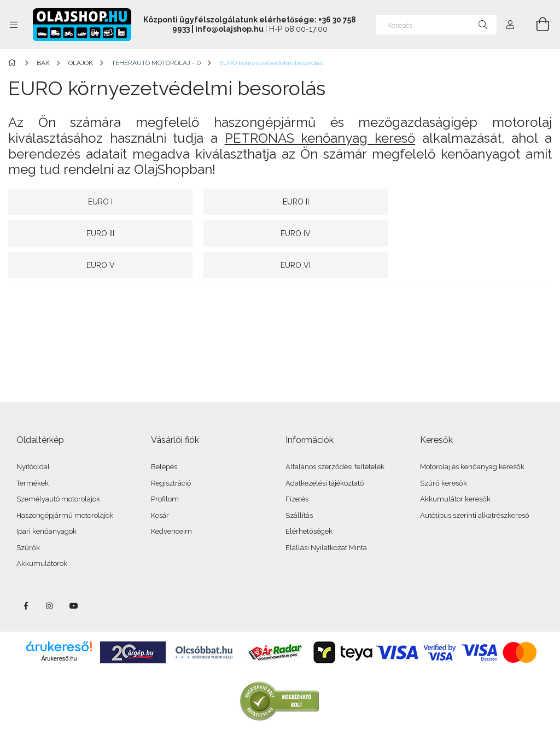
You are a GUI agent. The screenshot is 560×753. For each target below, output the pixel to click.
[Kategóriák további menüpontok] (14, 25)
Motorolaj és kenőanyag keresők (472, 435)
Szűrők (28, 516)
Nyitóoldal (33, 435)
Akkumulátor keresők (455, 467)
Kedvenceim (171, 500)
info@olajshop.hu (229, 29)
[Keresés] (436, 25)
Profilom (165, 467)
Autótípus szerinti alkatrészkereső (475, 484)
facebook (26, 574)
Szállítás (299, 484)
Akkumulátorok (42, 532)
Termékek (33, 451)
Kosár (160, 484)
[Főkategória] (14, 63)
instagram (50, 574)
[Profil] (510, 25)
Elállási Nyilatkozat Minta (326, 516)
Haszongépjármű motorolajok (65, 484)
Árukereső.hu (59, 627)
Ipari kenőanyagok (46, 500)
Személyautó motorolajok (58, 467)
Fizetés (297, 467)
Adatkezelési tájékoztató (325, 451)
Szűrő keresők (444, 451)
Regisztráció (171, 451)
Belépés (164, 435)
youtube (74, 574)
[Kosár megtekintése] (536, 25)
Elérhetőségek (309, 500)
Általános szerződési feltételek (335, 435)
